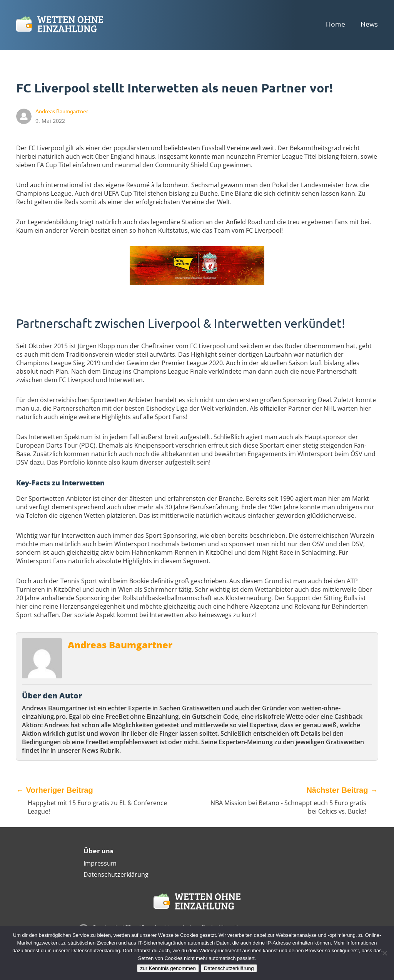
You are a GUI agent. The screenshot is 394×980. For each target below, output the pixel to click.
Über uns (98, 850)
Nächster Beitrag (342, 790)
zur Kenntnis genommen (168, 968)
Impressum (100, 863)
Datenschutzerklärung (116, 874)
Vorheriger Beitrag (55, 790)
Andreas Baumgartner (120, 645)
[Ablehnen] (384, 953)
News (369, 24)
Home (336, 24)
